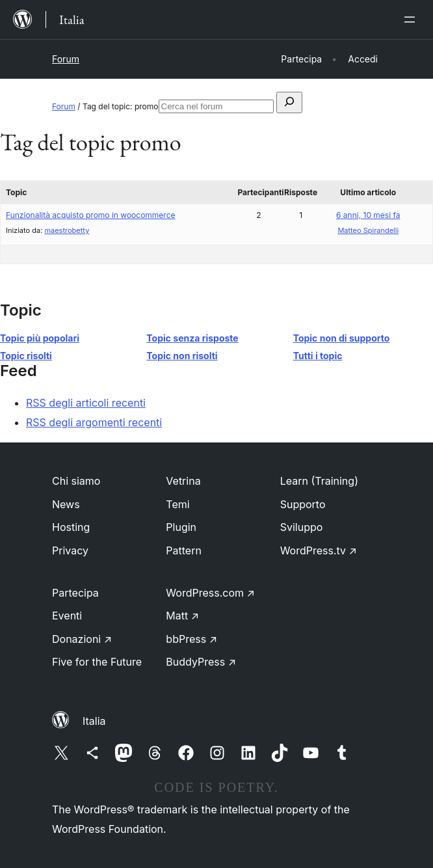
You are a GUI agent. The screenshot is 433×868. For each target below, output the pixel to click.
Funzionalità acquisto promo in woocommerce (91, 215)
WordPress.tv (319, 550)
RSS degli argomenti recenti (94, 422)
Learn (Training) (319, 481)
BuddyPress (201, 662)
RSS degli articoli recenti (86, 403)
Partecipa (75, 593)
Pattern (184, 550)
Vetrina (183, 481)
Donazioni (82, 639)
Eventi (67, 616)
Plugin (181, 527)
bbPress (191, 639)
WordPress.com (210, 593)
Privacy (70, 550)
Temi (177, 504)
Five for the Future (97, 662)
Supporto (303, 504)
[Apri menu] (412, 20)
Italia (94, 721)
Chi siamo (76, 481)
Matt (182, 616)
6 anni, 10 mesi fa (368, 215)
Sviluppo (302, 527)
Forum (66, 59)
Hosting (71, 527)
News (66, 504)
